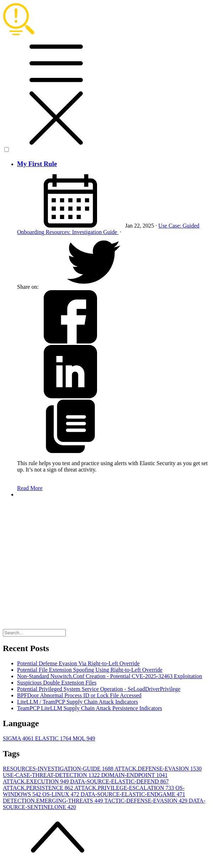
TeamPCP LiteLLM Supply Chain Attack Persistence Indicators (90, 708)
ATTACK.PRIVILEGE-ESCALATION (125, 788)
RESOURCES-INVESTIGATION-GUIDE (59, 769)
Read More (30, 488)
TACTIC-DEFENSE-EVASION (146, 801)
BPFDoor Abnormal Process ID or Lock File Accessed (79, 695)
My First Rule (37, 164)
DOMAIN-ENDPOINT (135, 775)
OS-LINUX (61, 794)
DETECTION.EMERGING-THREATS (53, 801)
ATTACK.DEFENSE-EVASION (158, 769)
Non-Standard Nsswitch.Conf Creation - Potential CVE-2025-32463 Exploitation (109, 676)
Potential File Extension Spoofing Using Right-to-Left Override (90, 670)
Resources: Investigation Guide (82, 232)
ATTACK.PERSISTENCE (39, 788)
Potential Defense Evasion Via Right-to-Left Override (78, 663)
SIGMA (19, 738)
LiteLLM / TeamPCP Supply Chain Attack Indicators (77, 702)
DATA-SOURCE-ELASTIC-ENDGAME (133, 794)
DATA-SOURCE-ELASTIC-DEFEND (119, 781)
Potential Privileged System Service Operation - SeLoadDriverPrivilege (99, 689)
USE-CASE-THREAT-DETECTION (52, 775)
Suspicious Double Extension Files (57, 683)
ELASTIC (54, 738)
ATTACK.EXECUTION (36, 781)
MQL (84, 738)
